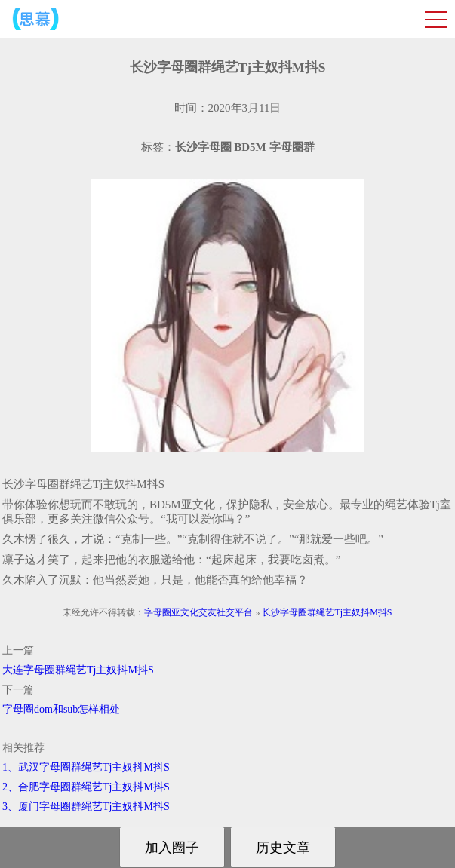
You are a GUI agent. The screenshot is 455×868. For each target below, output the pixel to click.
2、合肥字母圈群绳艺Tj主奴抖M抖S (86, 787)
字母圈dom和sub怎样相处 (61, 709)
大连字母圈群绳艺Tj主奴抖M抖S (78, 670)
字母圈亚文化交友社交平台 (198, 612)
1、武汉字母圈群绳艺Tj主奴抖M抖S (86, 767)
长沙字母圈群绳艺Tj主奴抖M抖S (327, 612)
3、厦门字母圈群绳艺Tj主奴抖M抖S (86, 807)
